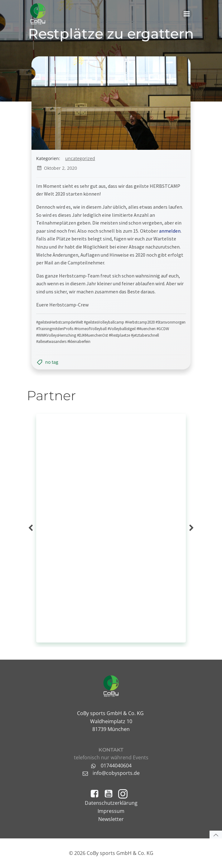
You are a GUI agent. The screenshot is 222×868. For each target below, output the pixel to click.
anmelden (170, 231)
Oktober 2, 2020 (57, 168)
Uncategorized (80, 158)
